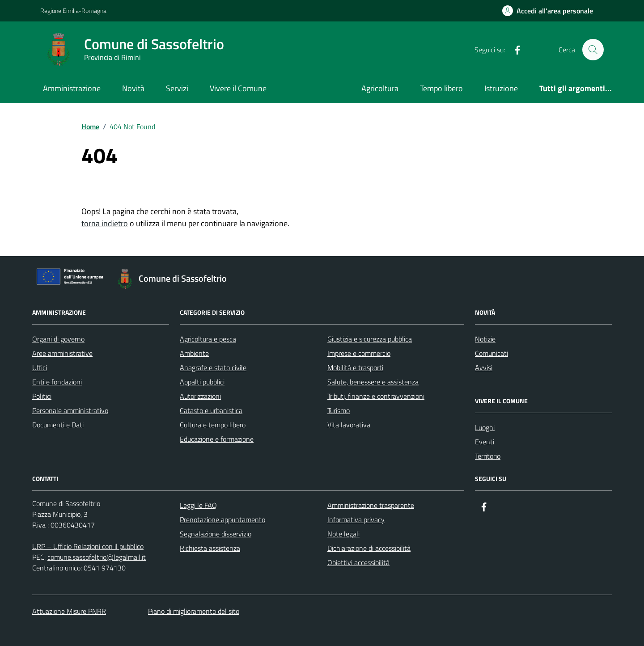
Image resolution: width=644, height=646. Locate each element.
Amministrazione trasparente (371, 505)
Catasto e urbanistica (211, 410)
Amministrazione (72, 88)
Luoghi (485, 427)
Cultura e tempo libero (213, 425)
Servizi (177, 88)
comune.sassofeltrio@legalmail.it (97, 557)
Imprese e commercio (359, 353)
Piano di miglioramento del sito (194, 611)
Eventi (485, 442)
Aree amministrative (62, 353)
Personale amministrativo (70, 410)
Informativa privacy (356, 519)
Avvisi (484, 367)
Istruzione (501, 88)
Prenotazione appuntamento (222, 519)
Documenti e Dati (58, 425)
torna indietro (105, 223)
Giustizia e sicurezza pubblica (370, 339)
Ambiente (194, 353)
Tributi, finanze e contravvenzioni (376, 396)
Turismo (339, 410)
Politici (42, 396)
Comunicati (491, 353)
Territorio (488, 456)
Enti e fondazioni (57, 382)
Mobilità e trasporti (355, 367)
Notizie (485, 339)
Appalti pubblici (202, 382)
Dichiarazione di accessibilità (369, 548)
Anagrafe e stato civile (213, 367)
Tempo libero (441, 88)
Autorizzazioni (200, 396)
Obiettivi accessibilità (358, 562)
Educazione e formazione (217, 439)
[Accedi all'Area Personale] (548, 11)
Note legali (343, 534)
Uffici (40, 367)
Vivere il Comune (238, 88)
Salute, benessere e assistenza (373, 382)
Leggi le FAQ (198, 505)
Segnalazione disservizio (216, 534)
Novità (133, 88)
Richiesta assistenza (210, 548)
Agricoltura (380, 88)
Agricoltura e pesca (208, 339)
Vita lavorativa (349, 425)
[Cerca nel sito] (593, 50)
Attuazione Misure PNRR (69, 611)
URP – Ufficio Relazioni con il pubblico (88, 546)
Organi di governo (58, 339)
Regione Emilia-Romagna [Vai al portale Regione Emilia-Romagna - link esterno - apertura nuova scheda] (73, 11)
